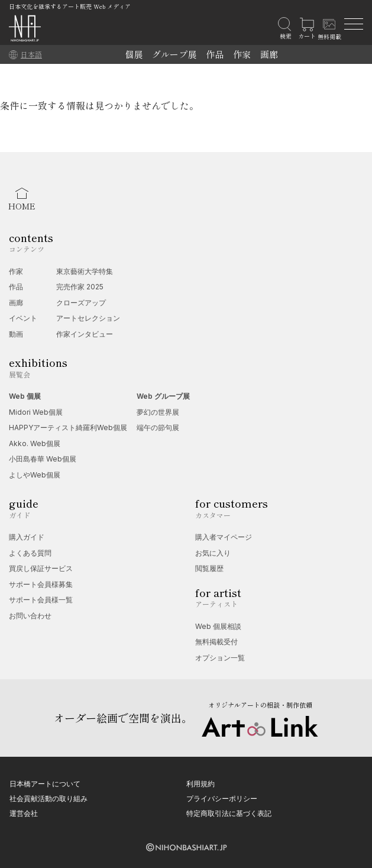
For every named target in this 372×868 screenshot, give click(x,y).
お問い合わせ (30, 616)
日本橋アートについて (45, 784)
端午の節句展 (158, 427)
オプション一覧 (220, 658)
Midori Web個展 (36, 412)
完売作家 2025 (80, 287)
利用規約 (200, 784)
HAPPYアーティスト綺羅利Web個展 (68, 427)
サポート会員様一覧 (41, 600)
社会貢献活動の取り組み (48, 798)
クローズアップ (81, 303)
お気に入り (213, 553)
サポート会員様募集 (41, 584)
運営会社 (24, 813)
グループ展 (174, 54)
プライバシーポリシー (222, 798)
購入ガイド (27, 537)
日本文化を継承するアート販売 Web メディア (70, 6)
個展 (134, 54)
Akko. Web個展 (35, 443)
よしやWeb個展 (35, 475)
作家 (242, 54)
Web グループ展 (163, 396)
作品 (215, 54)
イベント (23, 318)
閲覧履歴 (209, 568)
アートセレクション (88, 318)
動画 (16, 334)
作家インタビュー (85, 334)
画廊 (269, 54)
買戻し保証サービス (41, 568)
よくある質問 (30, 553)
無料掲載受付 (216, 642)
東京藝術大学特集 (85, 271)
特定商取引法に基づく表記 (229, 813)
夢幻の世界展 (158, 412)
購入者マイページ (224, 537)
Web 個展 (25, 396)
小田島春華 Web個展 (43, 459)
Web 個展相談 (218, 626)
